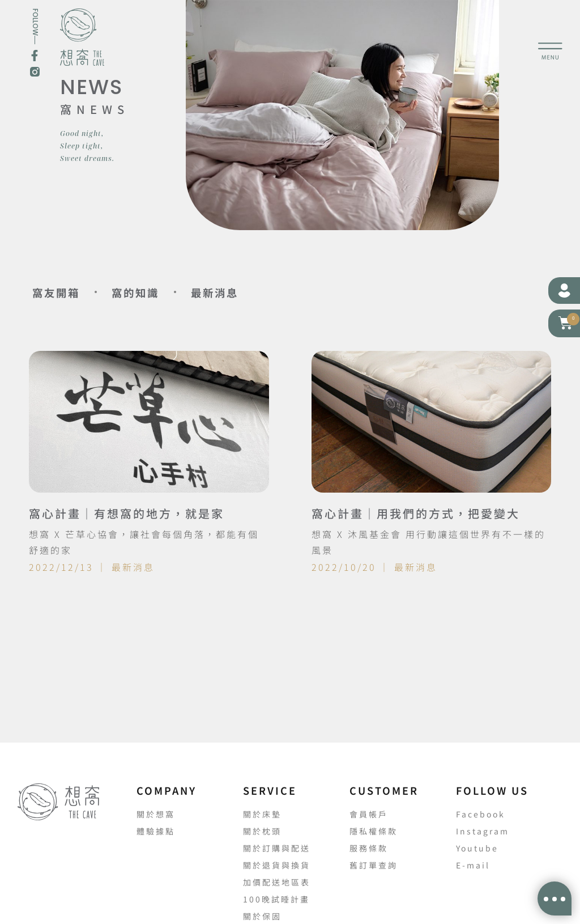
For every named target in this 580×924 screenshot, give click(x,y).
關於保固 (262, 916)
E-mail (473, 865)
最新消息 (251, 292)
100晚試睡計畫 (276, 899)
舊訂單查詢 (374, 865)
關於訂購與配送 (277, 848)
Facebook (481, 814)
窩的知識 (157, 292)
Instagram (483, 831)
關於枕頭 (262, 831)
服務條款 (369, 848)
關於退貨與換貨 (277, 865)
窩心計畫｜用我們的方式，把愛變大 (416, 513)
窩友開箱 (63, 292)
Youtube (477, 848)
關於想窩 (156, 814)
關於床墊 (262, 814)
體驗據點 (156, 831)
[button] (566, 323)
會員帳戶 (369, 814)
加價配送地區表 (277, 882)
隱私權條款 (374, 831)
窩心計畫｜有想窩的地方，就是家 (127, 513)
